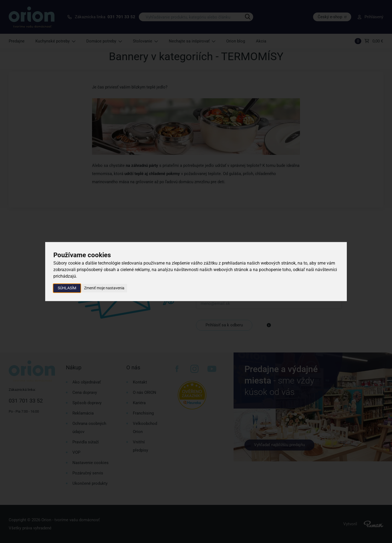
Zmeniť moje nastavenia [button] (104, 288)
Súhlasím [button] (67, 288)
